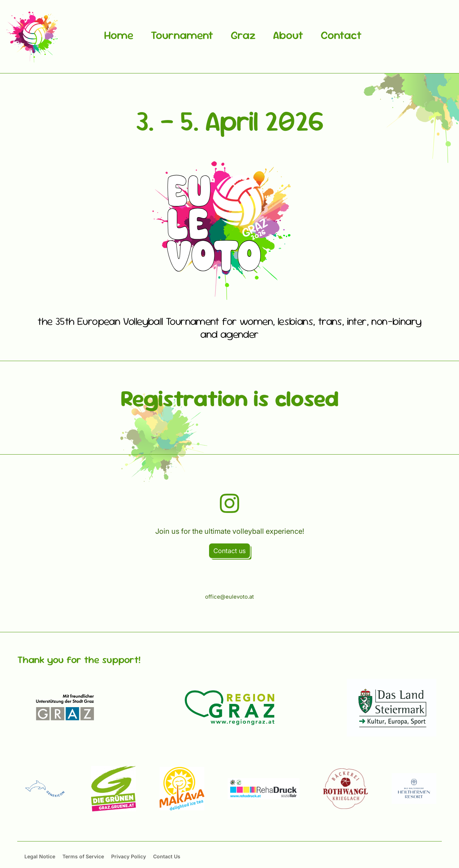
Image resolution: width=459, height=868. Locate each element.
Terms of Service (83, 856)
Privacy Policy (129, 856)
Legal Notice (40, 856)
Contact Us (167, 856)
